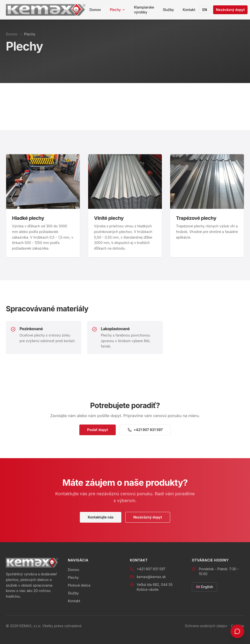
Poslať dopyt (98, 432)
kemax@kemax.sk (151, 577)
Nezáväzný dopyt (230, 10)
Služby (168, 10)
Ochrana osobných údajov (206, 626)
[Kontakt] (237, 631)
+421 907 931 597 (145, 432)
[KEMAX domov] (46, 10)
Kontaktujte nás (101, 517)
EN (205, 10)
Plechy (118, 10)
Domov (95, 10)
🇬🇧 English (205, 587)
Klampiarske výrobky (144, 10)
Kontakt (189, 10)
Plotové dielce (79, 585)
